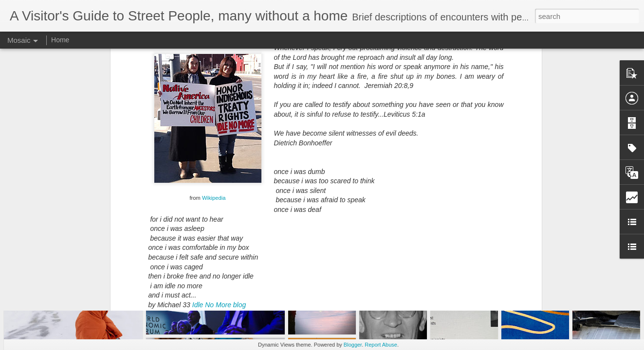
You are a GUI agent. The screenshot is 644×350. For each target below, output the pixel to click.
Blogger (353, 345)
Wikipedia (214, 89)
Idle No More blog (219, 196)
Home (60, 40)
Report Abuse (381, 345)
